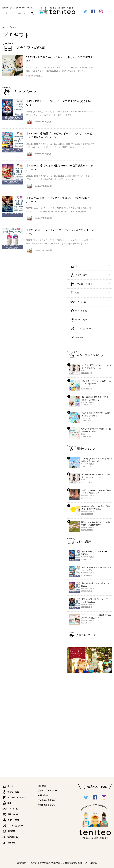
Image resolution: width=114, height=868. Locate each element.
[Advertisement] (90, 724)
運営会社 (42, 786)
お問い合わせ (44, 795)
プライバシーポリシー (47, 791)
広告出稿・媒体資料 (47, 800)
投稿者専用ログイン (47, 805)
